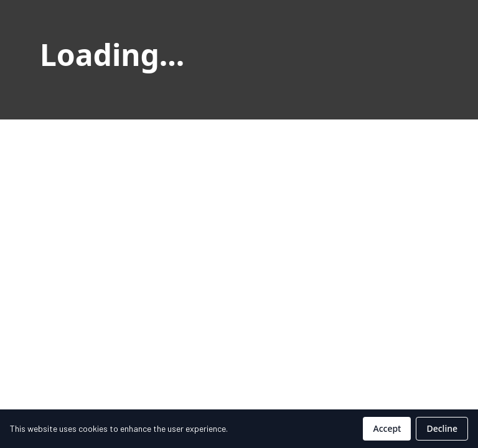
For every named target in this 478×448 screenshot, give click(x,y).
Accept (387, 428)
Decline (442, 428)
